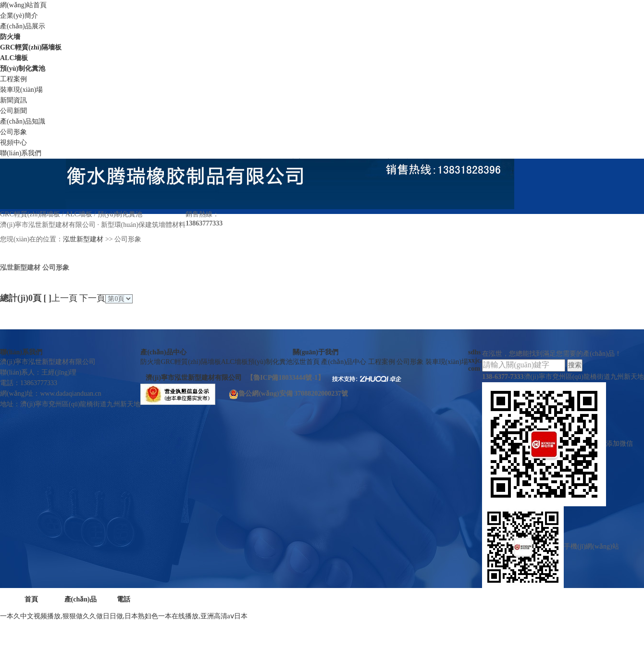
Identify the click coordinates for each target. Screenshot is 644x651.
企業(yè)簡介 (19, 16)
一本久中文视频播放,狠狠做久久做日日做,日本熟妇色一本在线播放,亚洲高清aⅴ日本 (124, 616)
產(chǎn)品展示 (23, 26)
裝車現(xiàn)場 (21, 90)
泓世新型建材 (83, 239)
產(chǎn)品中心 (163, 352)
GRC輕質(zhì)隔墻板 (31, 47)
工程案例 (13, 79)
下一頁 (92, 298)
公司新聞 (13, 111)
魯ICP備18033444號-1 (285, 378)
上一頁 (64, 298)
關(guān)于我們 (316, 352)
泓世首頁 (307, 362)
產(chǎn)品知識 (23, 121)
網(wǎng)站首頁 (23, 5)
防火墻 (10, 37)
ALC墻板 (14, 58)
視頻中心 (13, 143)
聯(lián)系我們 (21, 153)
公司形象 (13, 132)
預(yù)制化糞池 (23, 69)
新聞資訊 (13, 100)
